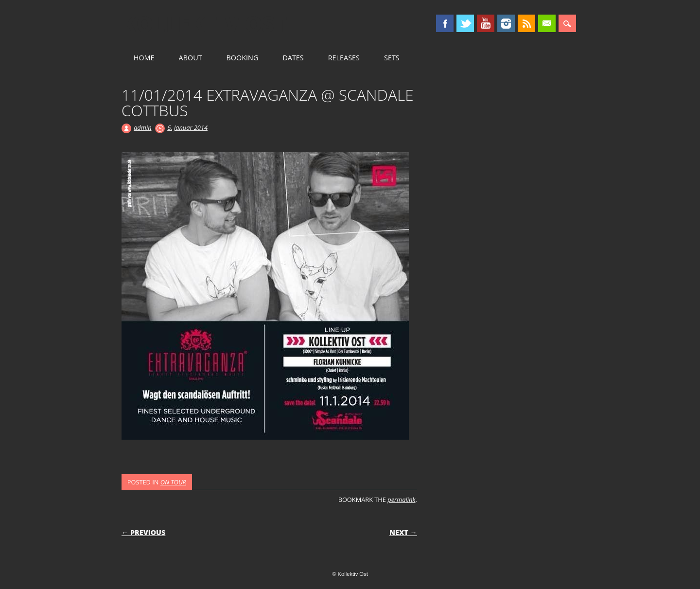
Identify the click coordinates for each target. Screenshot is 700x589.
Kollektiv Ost (204, 24)
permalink (401, 500)
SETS (392, 58)
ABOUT (191, 58)
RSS (526, 23)
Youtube (486, 23)
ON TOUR (173, 482)
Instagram (506, 23)
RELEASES (344, 58)
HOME (144, 58)
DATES (293, 58)
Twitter (465, 23)
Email (547, 23)
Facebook (445, 23)
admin (142, 127)
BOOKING (243, 58)
